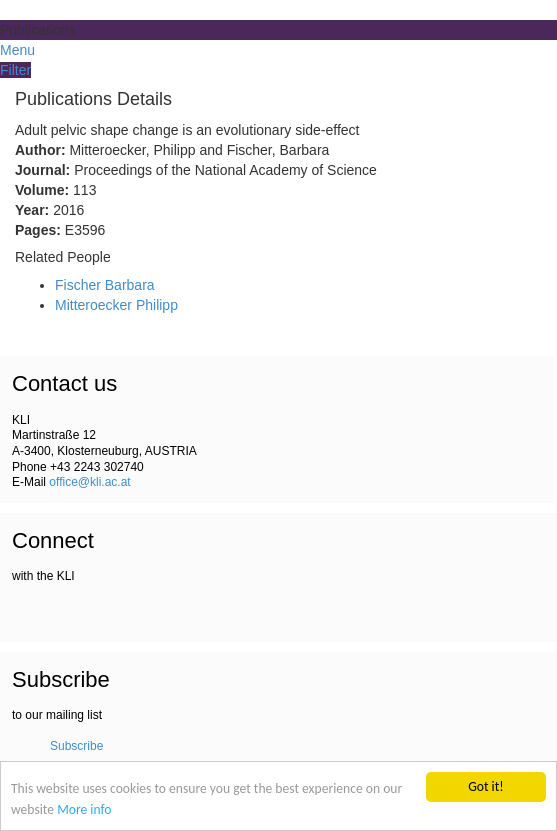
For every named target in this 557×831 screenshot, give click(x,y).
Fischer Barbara (105, 285)
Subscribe (76, 746)
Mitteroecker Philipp (116, 305)
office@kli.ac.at (89, 482)
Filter (15, 70)
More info (84, 809)
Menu (17, 50)
